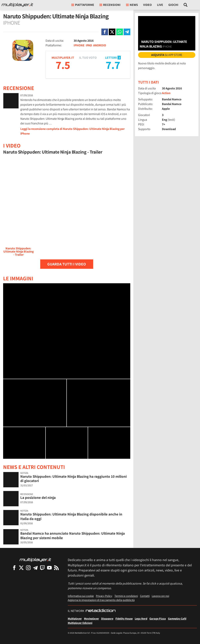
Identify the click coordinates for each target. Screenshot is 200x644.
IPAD (89, 45)
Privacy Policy (104, 596)
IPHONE (79, 45)
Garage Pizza (158, 618)
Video (147, 5)
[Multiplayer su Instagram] (28, 568)
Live (160, 5)
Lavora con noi (160, 596)
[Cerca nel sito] (186, 5)
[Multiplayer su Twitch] (42, 568)
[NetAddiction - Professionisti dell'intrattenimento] (101, 611)
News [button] (132, 5)
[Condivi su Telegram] (127, 32)
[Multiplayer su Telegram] (35, 568)
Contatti (145, 596)
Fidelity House (124, 618)
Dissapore (107, 618)
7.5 (63, 65)
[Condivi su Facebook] (105, 32)
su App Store (167, 55)
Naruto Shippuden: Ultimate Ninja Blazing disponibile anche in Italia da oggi (71, 516)
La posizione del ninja (38, 497)
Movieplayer (92, 618)
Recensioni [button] (110, 5)
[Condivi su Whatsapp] (120, 32)
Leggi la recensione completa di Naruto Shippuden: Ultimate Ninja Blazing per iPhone (72, 131)
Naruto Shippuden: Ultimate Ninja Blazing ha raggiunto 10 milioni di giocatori (74, 479)
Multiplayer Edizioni (80, 623)
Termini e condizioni (126, 596)
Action (166, 93)
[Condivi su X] (112, 32)
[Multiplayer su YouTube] (49, 568)
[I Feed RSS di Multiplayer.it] (56, 568)
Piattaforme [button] (83, 5)
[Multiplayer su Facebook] (14, 568)
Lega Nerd (141, 618)
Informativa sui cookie (81, 596)
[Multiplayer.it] (17, 5)
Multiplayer (75, 618)
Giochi (173, 5)
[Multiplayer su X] (21, 568)
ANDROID (100, 45)
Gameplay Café (177, 618)
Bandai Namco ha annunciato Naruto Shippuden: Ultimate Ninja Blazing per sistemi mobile (73, 536)
